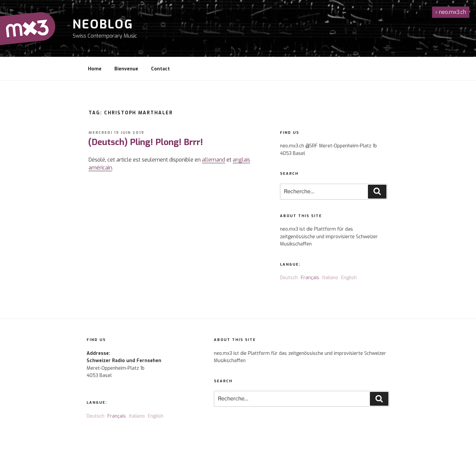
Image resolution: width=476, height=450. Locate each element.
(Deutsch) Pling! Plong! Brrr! (145, 142)
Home (95, 69)
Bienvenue (126, 69)
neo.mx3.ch (451, 12)
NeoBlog (103, 24)
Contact (160, 69)
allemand (214, 160)
